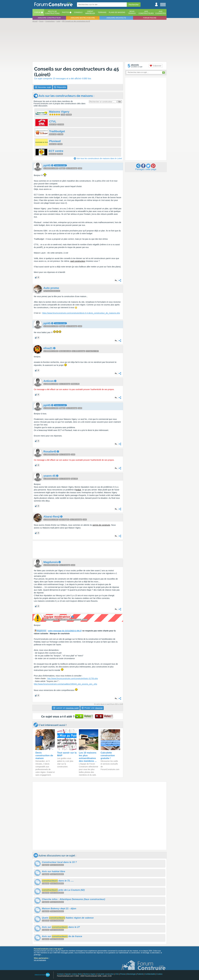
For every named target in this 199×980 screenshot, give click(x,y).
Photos (66, 12)
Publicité (140, 974)
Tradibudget (57, 131)
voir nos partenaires (40, 960)
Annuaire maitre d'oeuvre (83, 18)
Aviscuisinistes (161, 12)
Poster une (92, 708)
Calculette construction (105, 974)
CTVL (53, 121)
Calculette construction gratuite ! (108, 755)
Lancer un (66, 708)
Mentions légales (90, 974)
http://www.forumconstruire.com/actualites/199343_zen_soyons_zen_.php (66, 684)
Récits (52, 12)
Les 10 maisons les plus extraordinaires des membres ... (88, 757)
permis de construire (101, 525)
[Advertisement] (99, 42)
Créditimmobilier (90, 12)
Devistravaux (132, 12)
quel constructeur (78, 261)
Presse (123, 974)
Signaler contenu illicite (73, 974)
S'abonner (156, 66)
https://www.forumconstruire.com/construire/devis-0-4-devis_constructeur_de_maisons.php (81, 313)
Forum (37, 12)
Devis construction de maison (44, 755)
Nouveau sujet (43, 87)
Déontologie (131, 974)
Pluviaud (55, 141)
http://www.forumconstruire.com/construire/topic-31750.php (73, 678)
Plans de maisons (117, 12)
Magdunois (41, 631)
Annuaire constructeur (49, 18)
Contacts (60, 974)
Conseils (78, 12)
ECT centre (56, 151)
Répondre (60, 87)
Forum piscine (150, 18)
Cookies (159, 974)
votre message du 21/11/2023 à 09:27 (65, 631)
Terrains (102, 12)
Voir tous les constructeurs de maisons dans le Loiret (99, 158)
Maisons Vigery (59, 112)
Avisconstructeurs (146, 12)
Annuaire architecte (116, 18)
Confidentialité (150, 974)
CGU (117, 974)
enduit (78, 490)
